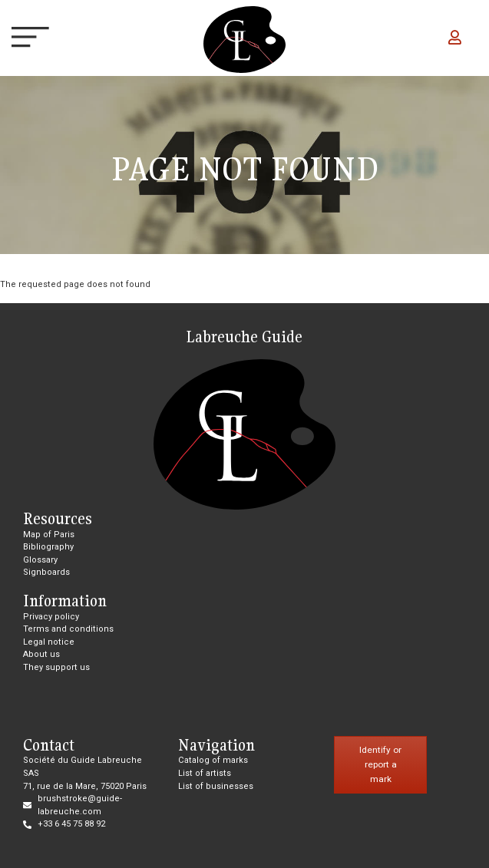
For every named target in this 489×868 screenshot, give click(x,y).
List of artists (205, 773)
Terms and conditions (68, 629)
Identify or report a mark (380, 764)
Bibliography (48, 547)
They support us (56, 667)
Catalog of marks (213, 760)
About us (41, 654)
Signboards (46, 572)
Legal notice (49, 642)
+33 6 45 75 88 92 (71, 824)
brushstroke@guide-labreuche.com (80, 805)
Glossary (40, 560)
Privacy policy (51, 617)
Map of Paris (49, 535)
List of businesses (216, 786)
